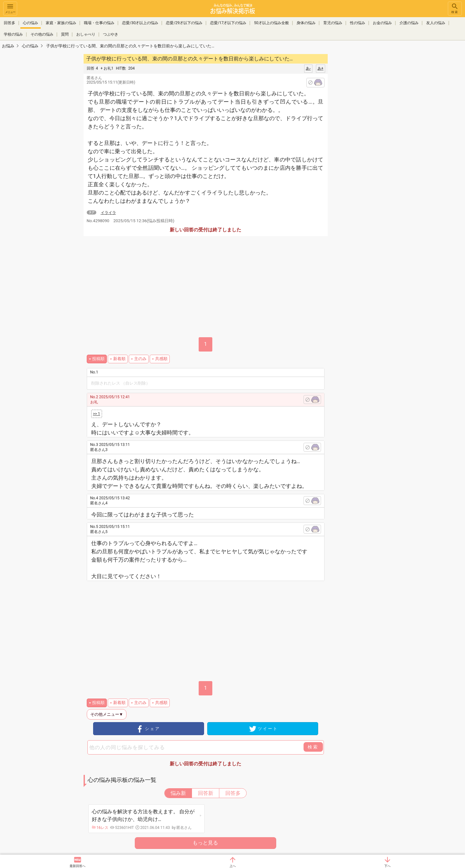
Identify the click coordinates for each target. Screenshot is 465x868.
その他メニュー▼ (107, 714)
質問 (65, 34)
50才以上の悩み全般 (271, 23)
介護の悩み (409, 23)
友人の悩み (436, 23)
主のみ (140, 359)
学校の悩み (13, 34)
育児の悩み (333, 23)
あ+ (321, 68)
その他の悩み (42, 34)
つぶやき (111, 34)
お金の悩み (382, 23)
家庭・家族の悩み (61, 23)
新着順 (119, 359)
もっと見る (205, 843)
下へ (387, 866)
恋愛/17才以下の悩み (228, 23)
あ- (308, 68)
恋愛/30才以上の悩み (140, 23)
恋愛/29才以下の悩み (184, 23)
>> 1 (97, 414)
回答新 (206, 793)
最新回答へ (78, 866)
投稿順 (98, 359)
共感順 (161, 359)
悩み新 (178, 793)
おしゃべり (86, 34)
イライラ (108, 213)
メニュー (10, 8)
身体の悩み (306, 23)
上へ (233, 866)
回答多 (10, 23)
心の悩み (31, 23)
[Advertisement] (373, 148)
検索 (455, 8)
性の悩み (358, 23)
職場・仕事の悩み (99, 23)
